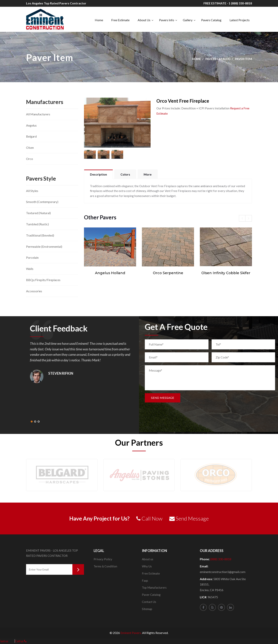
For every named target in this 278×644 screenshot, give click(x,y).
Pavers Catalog (211, 20)
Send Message (163, 398)
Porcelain (32, 257)
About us (148, 559)
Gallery (188, 20)
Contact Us (149, 602)
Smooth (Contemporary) (42, 202)
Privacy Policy (103, 559)
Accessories (34, 291)
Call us (21, 641)
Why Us (147, 566)
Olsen (30, 147)
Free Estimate (120, 20)
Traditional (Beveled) (40, 235)
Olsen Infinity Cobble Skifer (226, 273)
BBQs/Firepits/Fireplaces (43, 280)
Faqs (145, 581)
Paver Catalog (151, 595)
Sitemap (147, 609)
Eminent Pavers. (131, 633)
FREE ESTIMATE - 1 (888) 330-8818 (228, 3)
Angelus (31, 125)
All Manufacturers (38, 114)
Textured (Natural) (38, 213)
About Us (144, 20)
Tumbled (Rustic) (37, 224)
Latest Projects (240, 20)
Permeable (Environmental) (44, 246)
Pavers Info (167, 20)
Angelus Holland (110, 273)
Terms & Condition (105, 566)
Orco (30, 159)
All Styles (32, 191)
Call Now (149, 518)
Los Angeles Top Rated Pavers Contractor (56, 3)
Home (99, 20)
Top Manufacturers (154, 587)
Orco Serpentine (168, 273)
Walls (30, 269)
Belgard (31, 136)
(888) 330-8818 (221, 559)
